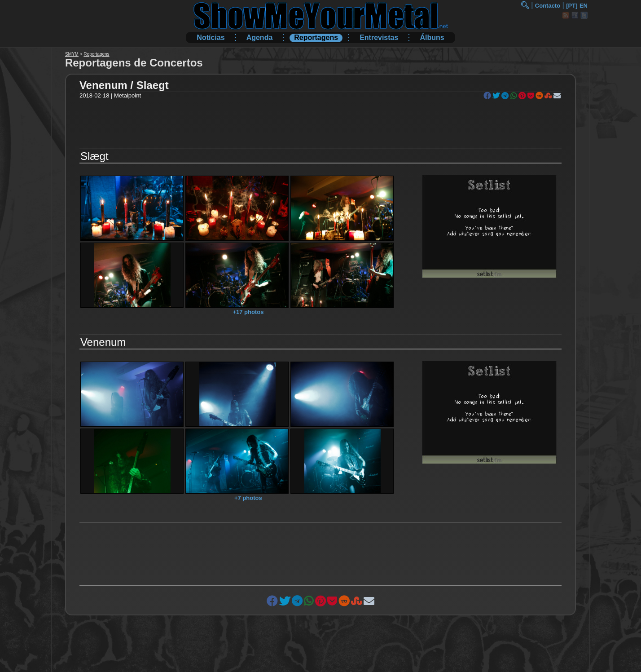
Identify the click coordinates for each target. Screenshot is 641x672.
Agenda (260, 38)
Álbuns (432, 38)
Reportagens (316, 38)
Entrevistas (379, 38)
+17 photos (248, 312)
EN (584, 6)
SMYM (72, 54)
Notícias (211, 38)
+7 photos (248, 498)
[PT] (572, 6)
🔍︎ (525, 5)
